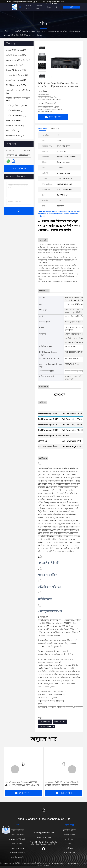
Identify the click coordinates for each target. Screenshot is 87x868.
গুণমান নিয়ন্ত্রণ (70, 839)
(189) (18, 60)
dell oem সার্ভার (45, 722)
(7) (15, 111)
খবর (70, 844)
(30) (16, 85)
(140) (16, 80)
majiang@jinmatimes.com (53, 2)
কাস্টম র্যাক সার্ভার (60, 722)
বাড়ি (13, 7)
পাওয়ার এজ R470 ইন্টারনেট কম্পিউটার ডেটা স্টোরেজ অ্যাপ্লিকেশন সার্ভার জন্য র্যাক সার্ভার (62, 784)
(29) (15, 136)
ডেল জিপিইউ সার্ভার (21, 31)
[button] (42, 79)
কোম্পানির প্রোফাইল (70, 830)
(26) (17, 75)
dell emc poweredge (47, 726)
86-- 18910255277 (43, 837)
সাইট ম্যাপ (70, 848)
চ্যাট (71, 7)
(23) (16, 116)
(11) (13, 131)
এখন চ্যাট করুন (19, 168)
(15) (13, 121)
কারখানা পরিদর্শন (70, 835)
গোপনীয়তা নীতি (70, 853)
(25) (18, 92)
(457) (16, 50)
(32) (18, 99)
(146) (15, 65)
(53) (15, 126)
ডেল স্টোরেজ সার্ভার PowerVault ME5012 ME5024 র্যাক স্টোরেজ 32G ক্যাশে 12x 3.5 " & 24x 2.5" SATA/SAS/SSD (22, 784)
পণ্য (20, 7)
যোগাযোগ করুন (39, 7)
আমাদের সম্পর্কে (28, 7)
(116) (16, 55)
